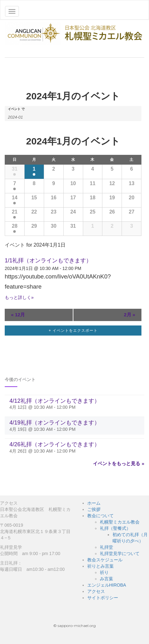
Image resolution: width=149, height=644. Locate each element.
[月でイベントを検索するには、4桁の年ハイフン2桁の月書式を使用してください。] (24, 117)
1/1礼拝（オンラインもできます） (48, 261)
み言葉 (106, 579)
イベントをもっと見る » (119, 463)
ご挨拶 (94, 509)
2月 (129, 315)
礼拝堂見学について (120, 553)
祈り (104, 572)
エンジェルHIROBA (107, 585)
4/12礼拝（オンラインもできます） (55, 401)
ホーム (94, 503)
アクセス (96, 591)
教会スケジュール (105, 560)
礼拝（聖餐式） (115, 528)
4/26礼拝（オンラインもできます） (55, 444)
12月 (18, 315)
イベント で (16, 109)
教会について (100, 516)
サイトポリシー (103, 598)
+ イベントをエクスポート (73, 331)
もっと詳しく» (19, 297)
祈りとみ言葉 (100, 566)
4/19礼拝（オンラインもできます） (55, 423)
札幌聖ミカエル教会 (120, 522)
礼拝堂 (106, 547)
